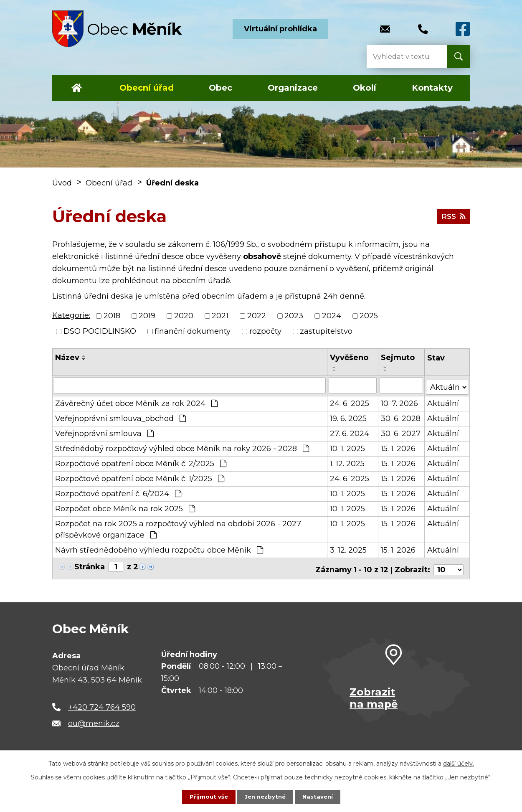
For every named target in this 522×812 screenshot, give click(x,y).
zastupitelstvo (326, 331)
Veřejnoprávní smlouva (104, 432)
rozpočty (265, 331)
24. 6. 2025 (350, 402)
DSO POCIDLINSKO (100, 331)
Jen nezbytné (265, 797)
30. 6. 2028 (401, 417)
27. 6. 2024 (350, 432)
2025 (369, 316)
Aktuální (443, 402)
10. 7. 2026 (400, 402)
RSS (453, 216)
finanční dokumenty (193, 331)
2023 (294, 316)
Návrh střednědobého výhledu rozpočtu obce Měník (159, 548)
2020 (184, 316)
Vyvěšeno (349, 358)
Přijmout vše (207, 797)
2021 (220, 316)
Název (67, 358)
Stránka (90, 565)
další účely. (459, 763)
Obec (220, 88)
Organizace (293, 88)
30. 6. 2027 (401, 432)
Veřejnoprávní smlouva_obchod (120, 417)
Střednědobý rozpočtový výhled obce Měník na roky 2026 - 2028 (182, 447)
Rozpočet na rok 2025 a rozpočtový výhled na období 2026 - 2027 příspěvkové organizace (178, 528)
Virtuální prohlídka (280, 29)
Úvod (77, 88)
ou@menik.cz (94, 719)
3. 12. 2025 (348, 548)
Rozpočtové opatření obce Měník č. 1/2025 (140, 477)
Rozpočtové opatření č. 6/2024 (118, 492)
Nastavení (319, 797)
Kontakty (432, 88)
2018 (112, 316)
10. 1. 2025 (347, 447)
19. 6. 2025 (348, 417)
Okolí (365, 88)
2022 (257, 316)
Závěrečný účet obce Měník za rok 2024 (136, 402)
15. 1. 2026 (399, 447)
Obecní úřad (147, 88)
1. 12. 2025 (347, 462)
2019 (147, 316)
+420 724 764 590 (102, 703)
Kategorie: (71, 315)
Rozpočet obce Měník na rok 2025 (125, 507)
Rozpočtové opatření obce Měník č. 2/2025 (141, 462)
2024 (332, 316)
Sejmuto (398, 358)
